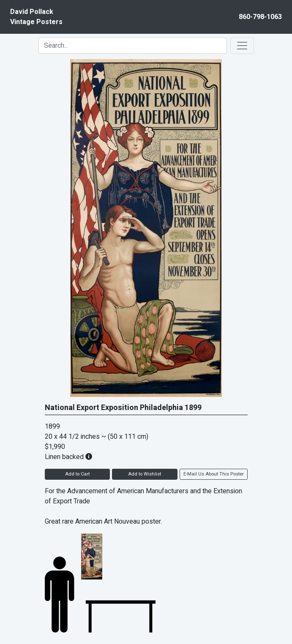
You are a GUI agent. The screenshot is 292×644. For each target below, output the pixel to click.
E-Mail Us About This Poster (214, 474)
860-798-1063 (260, 17)
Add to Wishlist (145, 474)
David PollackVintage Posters (36, 17)
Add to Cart (77, 474)
